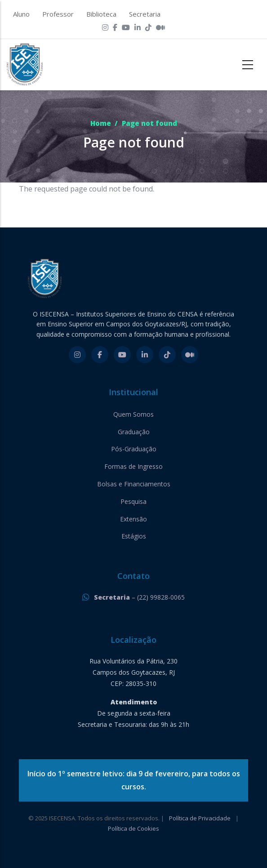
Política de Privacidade (200, 818)
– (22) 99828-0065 (139, 597)
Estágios (134, 536)
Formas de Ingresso (133, 466)
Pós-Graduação (134, 449)
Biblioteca (101, 14)
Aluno (21, 14)
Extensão (133, 519)
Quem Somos (133, 414)
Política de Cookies (133, 828)
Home (101, 123)
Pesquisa (133, 501)
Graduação (134, 432)
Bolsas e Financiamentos (134, 484)
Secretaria (145, 14)
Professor (58, 14)
